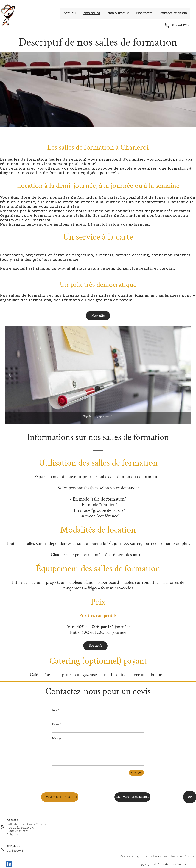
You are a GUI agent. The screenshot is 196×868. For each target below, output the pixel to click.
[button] (10, 375)
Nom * (56, 710)
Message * (57, 739)
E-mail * (57, 724)
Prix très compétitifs (98, 616)
